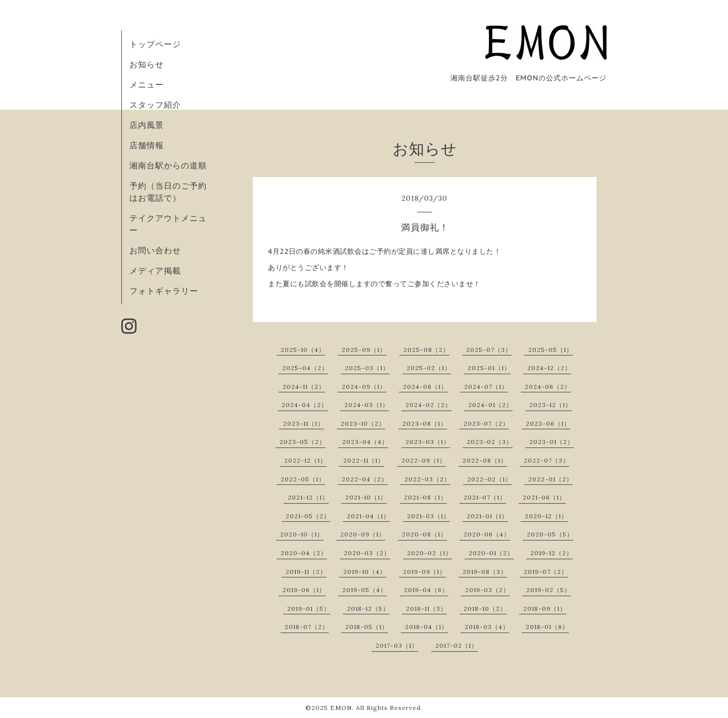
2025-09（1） (364, 350)
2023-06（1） (548, 423)
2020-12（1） (546, 516)
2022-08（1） (485, 460)
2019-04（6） (426, 590)
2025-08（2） (426, 350)
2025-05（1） (551, 350)
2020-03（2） (367, 553)
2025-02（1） (429, 368)
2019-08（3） (485, 572)
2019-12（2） (552, 553)
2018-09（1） (545, 609)
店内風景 (147, 125)
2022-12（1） (305, 460)
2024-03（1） (367, 405)
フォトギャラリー (164, 291)
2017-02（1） (457, 645)
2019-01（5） (309, 609)
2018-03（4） (487, 627)
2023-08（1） (425, 423)
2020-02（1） (429, 553)
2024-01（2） (490, 405)
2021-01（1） (487, 516)
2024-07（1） (486, 387)
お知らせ (147, 64)
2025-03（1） (367, 368)
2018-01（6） (547, 627)
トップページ (155, 44)
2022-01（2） (551, 479)
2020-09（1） (363, 534)
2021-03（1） (428, 516)
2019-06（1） (304, 590)
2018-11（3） (426, 609)
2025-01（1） (489, 368)
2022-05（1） (303, 479)
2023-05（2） (303, 442)
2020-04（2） (304, 553)
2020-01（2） (491, 553)
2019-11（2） (306, 572)
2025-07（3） (489, 350)
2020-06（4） (487, 534)
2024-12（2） (549, 368)
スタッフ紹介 (155, 105)
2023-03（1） (428, 442)
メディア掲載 (155, 271)
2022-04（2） (365, 479)
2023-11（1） (304, 423)
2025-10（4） (303, 350)
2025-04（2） (305, 368)
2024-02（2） (428, 405)
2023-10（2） (363, 423)
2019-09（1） (424, 572)
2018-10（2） (485, 609)
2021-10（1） (366, 497)
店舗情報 (147, 145)
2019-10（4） (365, 572)
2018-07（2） (307, 627)
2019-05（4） (365, 590)
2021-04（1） (368, 516)
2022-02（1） (489, 479)
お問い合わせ (155, 250)
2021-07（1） (485, 497)
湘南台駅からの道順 (168, 165)
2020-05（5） (550, 534)
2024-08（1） (425, 387)
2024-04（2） (305, 405)
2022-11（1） (364, 460)
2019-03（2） (487, 590)
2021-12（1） (308, 497)
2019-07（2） (546, 572)
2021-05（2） (308, 516)
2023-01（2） (552, 442)
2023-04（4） (365, 442)
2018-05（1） (367, 627)
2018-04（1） (426, 627)
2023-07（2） (486, 423)
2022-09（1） (424, 460)
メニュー (147, 84)
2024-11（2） (304, 387)
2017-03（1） (397, 645)
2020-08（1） (424, 534)
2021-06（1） (544, 497)
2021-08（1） (425, 497)
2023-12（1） (551, 405)
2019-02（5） (549, 590)
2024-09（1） (364, 387)
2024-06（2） (548, 387)
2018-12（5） (368, 609)
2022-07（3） (547, 460)
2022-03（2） (427, 479)
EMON (341, 708)
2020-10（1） (302, 534)
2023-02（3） (490, 442)
